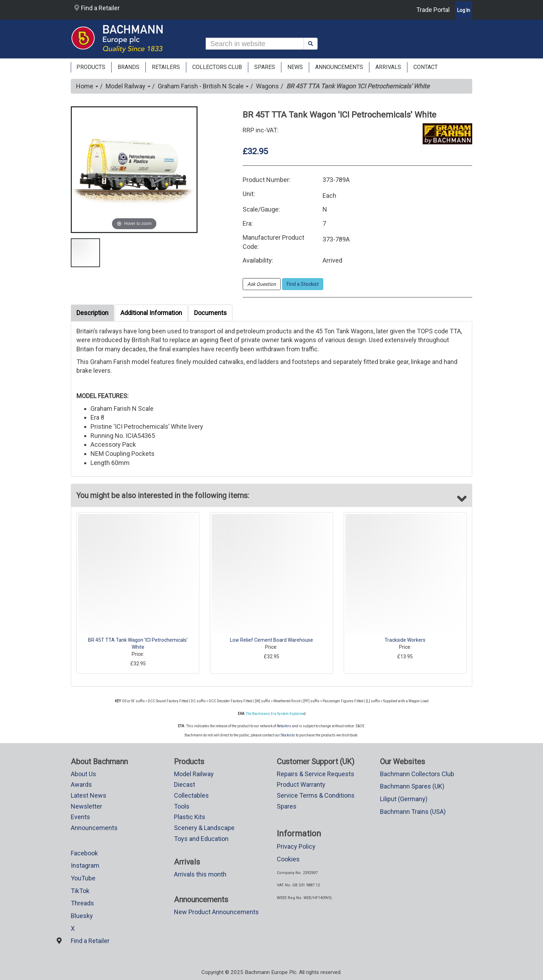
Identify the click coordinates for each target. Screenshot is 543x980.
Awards (81, 784)
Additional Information (151, 313)
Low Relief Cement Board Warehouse (271, 640)
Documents (210, 313)
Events (80, 817)
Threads (82, 903)
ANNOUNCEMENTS (339, 67)
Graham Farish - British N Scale (203, 86)
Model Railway (128, 86)
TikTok (80, 891)
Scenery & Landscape (204, 828)
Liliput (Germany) (404, 799)
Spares (287, 806)
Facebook (84, 853)
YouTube (83, 878)
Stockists (288, 735)
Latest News (89, 795)
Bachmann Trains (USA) (413, 812)
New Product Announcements (216, 912)
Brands (129, 67)
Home (87, 86)
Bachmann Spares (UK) (412, 786)
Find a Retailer (97, 8)
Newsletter (86, 806)
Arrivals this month (200, 874)
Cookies (288, 859)
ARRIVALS (388, 67)
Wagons (267, 86)
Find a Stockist (303, 284)
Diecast (185, 784)
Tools (182, 806)
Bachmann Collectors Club (417, 774)
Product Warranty (301, 784)
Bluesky (82, 916)
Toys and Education (201, 839)
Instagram (85, 865)
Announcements (94, 828)
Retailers (284, 726)
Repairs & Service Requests (316, 774)
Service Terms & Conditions (316, 795)
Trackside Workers (405, 640)
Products (91, 67)
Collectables (191, 795)
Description (92, 313)
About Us (83, 774)
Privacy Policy (296, 846)
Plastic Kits (190, 817)
